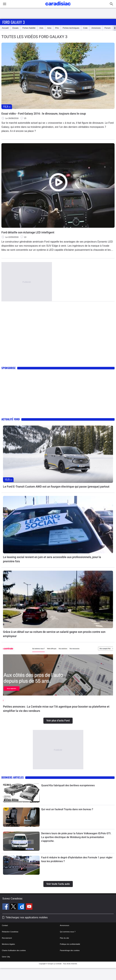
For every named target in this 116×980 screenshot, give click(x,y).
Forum (107, 28)
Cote (85, 28)
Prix (57, 28)
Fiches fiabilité (29, 28)
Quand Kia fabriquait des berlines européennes (68, 785)
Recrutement (7, 938)
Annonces (96, 28)
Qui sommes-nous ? (68, 932)
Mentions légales (8, 944)
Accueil (5, 28)
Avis (41, 28)
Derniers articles (13, 777)
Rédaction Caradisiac (10, 932)
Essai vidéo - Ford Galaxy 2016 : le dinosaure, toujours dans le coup (44, 114)
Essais (15, 28)
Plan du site (64, 938)
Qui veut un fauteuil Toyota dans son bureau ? (67, 809)
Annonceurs (65, 925)
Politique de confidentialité (70, 944)
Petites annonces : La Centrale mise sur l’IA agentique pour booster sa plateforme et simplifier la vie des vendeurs (56, 709)
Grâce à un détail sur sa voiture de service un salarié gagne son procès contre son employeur (54, 634)
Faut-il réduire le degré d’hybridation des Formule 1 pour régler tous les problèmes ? (77, 859)
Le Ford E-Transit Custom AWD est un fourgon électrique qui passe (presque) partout (56, 487)
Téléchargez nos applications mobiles (27, 917)
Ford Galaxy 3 (13, 22)
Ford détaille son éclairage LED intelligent (28, 232)
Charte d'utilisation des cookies (14, 950)
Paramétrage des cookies (70, 950)
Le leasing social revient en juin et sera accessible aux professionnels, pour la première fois (52, 559)
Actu (49, 28)
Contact (5, 925)
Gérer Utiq (6, 957)
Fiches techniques (71, 28)
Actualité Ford (11, 419)
